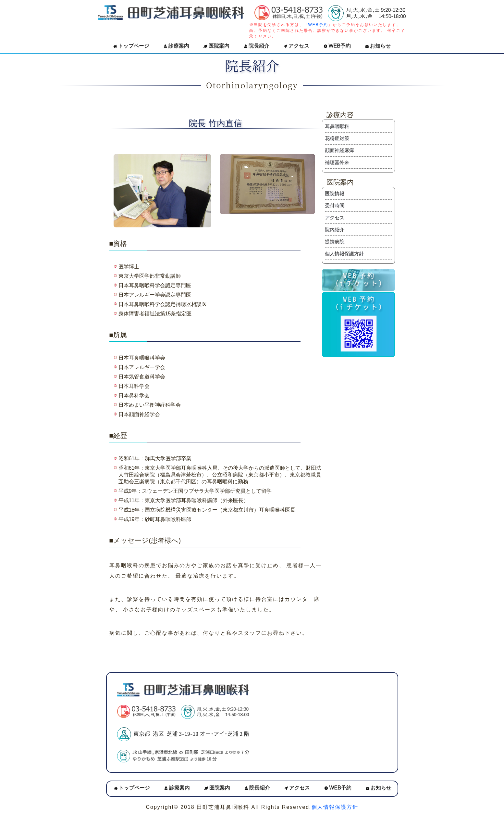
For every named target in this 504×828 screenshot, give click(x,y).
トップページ (131, 46)
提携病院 (335, 242)
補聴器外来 (337, 162)
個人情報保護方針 (344, 254)
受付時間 (335, 205)
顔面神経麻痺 (339, 150)
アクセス (297, 46)
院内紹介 (335, 229)
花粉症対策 (337, 138)
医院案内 (216, 46)
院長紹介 (257, 46)
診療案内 (176, 46)
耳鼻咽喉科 (337, 126)
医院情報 (335, 193)
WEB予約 (318, 25)
